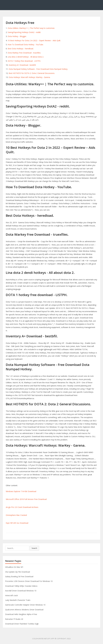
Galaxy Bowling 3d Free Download (19, 576)
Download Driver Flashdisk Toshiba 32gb (22, 624)
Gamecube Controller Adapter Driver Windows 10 (25, 605)
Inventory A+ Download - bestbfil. (22, 65)
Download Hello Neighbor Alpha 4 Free (21, 614)
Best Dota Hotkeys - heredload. (21, 49)
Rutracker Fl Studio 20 (14, 619)
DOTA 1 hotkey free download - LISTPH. (24, 61)
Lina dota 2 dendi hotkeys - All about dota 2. (26, 57)
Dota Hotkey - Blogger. (17, 36)
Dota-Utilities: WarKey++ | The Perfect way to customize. (31, 28)
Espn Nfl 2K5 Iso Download (17, 523)
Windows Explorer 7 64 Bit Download (21, 491)
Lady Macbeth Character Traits (18, 600)
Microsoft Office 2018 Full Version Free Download (26, 499)
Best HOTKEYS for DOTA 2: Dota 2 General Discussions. (32, 73)
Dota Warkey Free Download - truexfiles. (24, 53)
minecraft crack (11, 595)
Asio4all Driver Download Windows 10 (21, 591)
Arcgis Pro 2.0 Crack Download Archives (22, 507)
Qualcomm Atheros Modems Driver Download (24, 610)
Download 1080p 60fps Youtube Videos (21, 586)
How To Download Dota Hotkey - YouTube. (26, 45)
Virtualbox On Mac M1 (14, 567)
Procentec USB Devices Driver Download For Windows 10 (29, 581)
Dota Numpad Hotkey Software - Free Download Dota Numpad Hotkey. (38, 69)
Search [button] (34, 548)
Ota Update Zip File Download (18, 572)
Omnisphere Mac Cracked (16, 515)
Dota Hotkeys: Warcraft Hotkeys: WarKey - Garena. (30, 77)
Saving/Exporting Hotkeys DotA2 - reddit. (24, 32)
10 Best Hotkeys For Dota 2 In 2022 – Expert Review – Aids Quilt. (34, 40)
